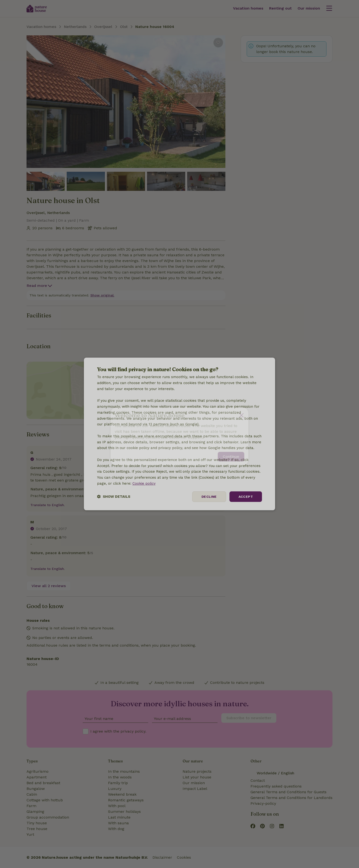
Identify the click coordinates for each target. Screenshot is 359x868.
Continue (231, 454)
